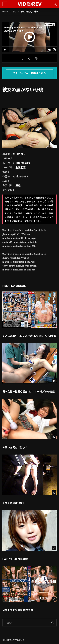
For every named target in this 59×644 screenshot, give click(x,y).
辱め (14, 12)
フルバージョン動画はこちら (30, 73)
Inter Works (23, 163)
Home (5, 12)
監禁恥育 (21, 167)
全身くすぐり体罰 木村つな (18, 610)
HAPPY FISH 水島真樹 (15, 559)
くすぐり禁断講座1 (13, 503)
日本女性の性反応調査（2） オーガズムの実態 (29, 391)
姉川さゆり (19, 154)
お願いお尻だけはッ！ (15, 447)
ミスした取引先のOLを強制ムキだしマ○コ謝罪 (29, 336)
